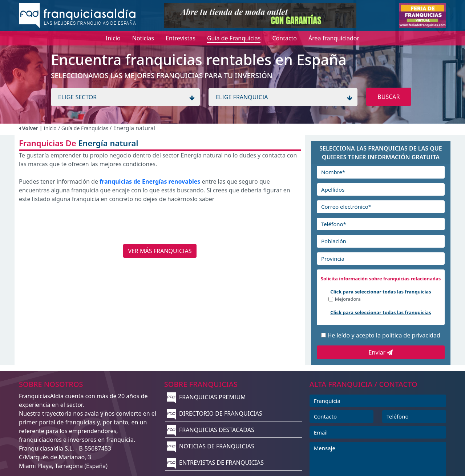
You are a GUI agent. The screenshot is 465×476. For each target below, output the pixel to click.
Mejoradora (348, 299)
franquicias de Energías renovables (150, 181)
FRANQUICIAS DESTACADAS (211, 430)
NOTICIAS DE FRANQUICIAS (211, 446)
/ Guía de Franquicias (84, 128)
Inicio (50, 128)
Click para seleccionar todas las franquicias (381, 292)
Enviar (381, 352)
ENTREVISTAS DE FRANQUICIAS (215, 463)
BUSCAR (389, 97)
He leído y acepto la (384, 335)
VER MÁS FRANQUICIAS (160, 251)
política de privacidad (411, 335)
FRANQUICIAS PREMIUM (206, 397)
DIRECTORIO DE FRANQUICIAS (215, 413)
